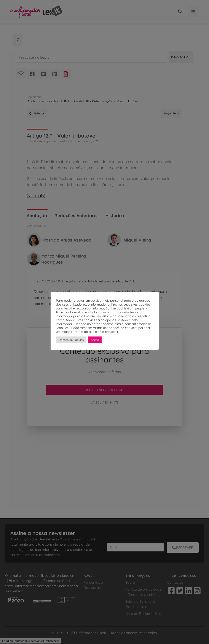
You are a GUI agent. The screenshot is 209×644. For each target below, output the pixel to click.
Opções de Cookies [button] (71, 340)
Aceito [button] (95, 340)
